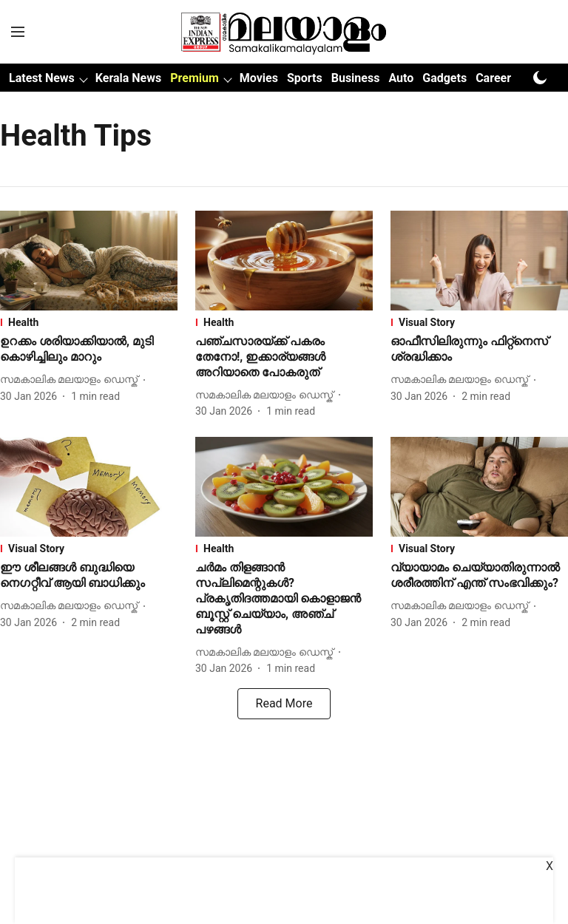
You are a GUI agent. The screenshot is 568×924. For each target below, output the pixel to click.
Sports (305, 78)
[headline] (89, 350)
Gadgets (444, 78)
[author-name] (72, 380)
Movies (259, 78)
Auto (401, 78)
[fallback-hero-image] (89, 261)
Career (493, 78)
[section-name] (89, 322)
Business (356, 78)
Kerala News (128, 78)
